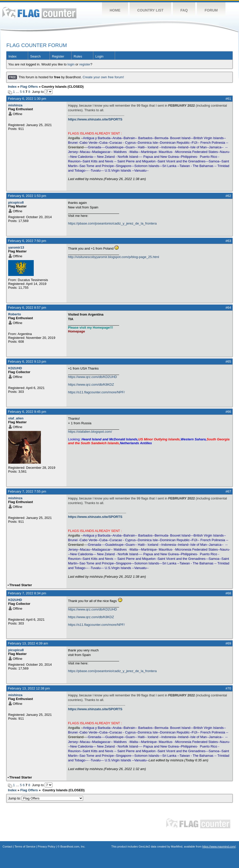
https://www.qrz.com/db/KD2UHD (92, 377)
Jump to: (46, 798)
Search (35, 56)
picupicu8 (16, 202)
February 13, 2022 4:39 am (28, 643)
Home (115, 10)
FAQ (184, 10)
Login (99, 56)
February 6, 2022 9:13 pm (27, 361)
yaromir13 (16, 247)
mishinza (15, 105)
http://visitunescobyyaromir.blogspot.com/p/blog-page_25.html (113, 257)
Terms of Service (25, 847)
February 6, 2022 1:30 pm (27, 99)
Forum (211, 10)
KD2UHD (15, 368)
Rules (78, 56)
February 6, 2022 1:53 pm (27, 196)
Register (58, 56)
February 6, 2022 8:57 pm (27, 308)
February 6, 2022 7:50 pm (27, 241)
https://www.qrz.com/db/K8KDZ (91, 385)
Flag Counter (39, 13)
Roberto (15, 314)
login (71, 64)
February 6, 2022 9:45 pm (27, 412)
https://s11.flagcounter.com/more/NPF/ (96, 392)
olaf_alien (16, 418)
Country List (150, 10)
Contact (7, 847)
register (85, 64)
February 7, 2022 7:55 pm (27, 491)
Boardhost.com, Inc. (73, 847)
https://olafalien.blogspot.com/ (90, 432)
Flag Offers (29, 87)
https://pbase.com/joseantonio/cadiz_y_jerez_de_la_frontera (112, 223)
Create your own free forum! (103, 77)
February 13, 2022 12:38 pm (29, 688)
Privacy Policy (47, 847)
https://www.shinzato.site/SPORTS (95, 119)
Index (13, 56)
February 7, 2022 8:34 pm (27, 593)
